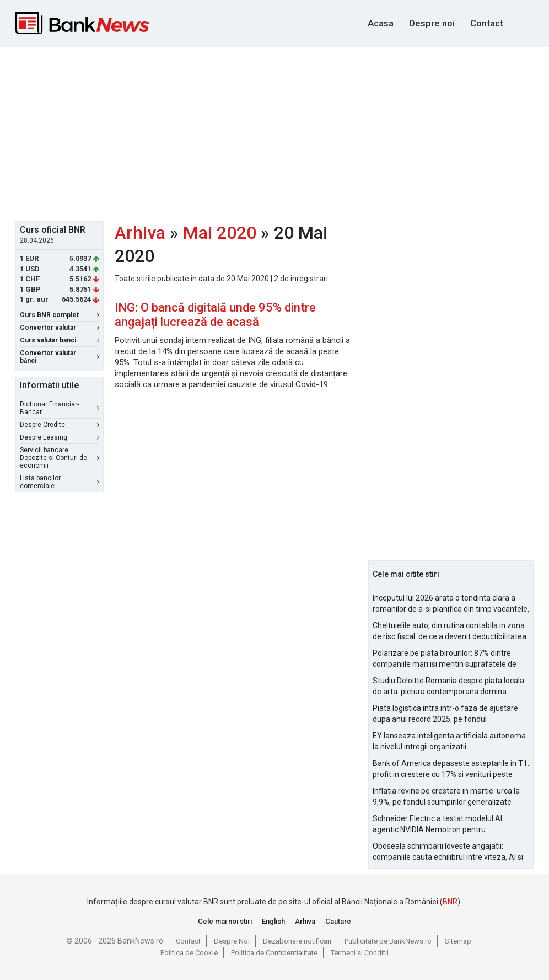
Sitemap (458, 941)
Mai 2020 (220, 233)
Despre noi (432, 23)
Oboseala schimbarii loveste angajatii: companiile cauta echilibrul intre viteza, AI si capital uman (448, 852)
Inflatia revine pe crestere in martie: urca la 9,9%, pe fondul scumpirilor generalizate (446, 796)
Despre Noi (232, 941)
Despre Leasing (60, 437)
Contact (487, 23)
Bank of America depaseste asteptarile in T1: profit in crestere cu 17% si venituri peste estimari (451, 769)
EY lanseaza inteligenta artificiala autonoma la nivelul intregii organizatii (449, 741)
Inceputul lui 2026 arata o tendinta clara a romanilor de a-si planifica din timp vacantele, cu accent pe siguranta (451, 604)
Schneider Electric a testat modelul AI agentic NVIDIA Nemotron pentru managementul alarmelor (437, 824)
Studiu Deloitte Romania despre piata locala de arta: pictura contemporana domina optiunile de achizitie (448, 687)
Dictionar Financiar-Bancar (60, 408)
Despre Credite (60, 425)
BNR (450, 902)
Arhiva (140, 233)
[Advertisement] (282, 133)
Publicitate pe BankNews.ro (388, 941)
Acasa (381, 23)
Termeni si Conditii (360, 953)
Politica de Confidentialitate (274, 953)
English (273, 921)
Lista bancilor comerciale (60, 482)
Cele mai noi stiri (225, 921)
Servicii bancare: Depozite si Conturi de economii (60, 458)
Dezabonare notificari (297, 941)
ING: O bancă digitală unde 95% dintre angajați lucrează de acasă (215, 315)
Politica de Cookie (189, 953)
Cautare (338, 921)
